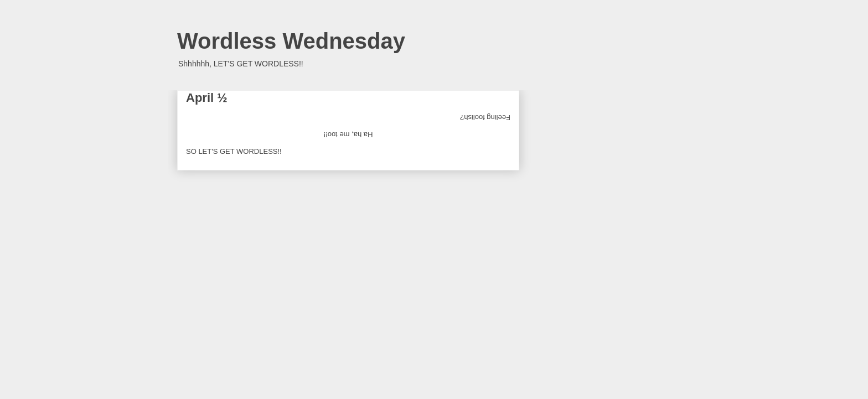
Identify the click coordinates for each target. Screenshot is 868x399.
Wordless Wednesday (291, 41)
